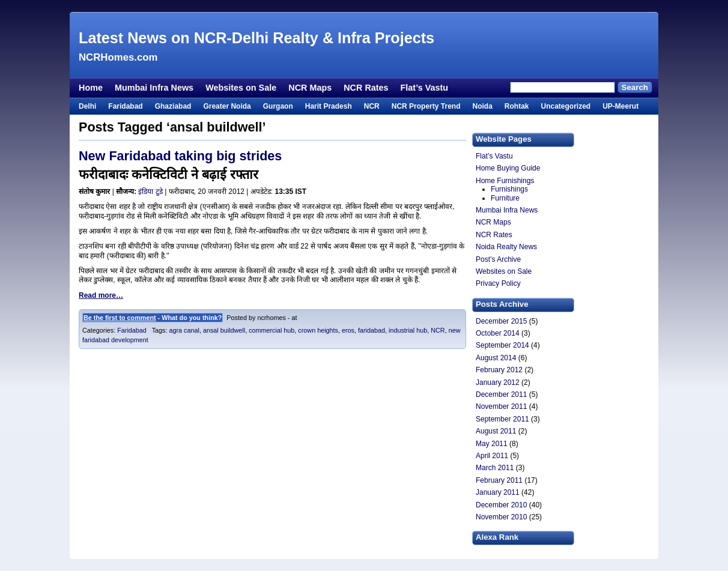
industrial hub (408, 330)
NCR (372, 106)
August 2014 (496, 358)
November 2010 (501, 517)
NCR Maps (310, 88)
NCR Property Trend (426, 106)
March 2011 (495, 468)
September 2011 (502, 419)
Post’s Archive (498, 259)
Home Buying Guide (508, 168)
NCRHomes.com (118, 57)
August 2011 (496, 431)
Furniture (505, 198)
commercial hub (271, 330)
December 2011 (501, 394)
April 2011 (492, 456)
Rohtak (517, 106)
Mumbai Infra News (154, 88)
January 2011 (498, 492)
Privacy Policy (498, 283)
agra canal (184, 330)
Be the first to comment (120, 318)
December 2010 (501, 505)
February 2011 (499, 480)
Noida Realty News (506, 247)
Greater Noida (227, 106)
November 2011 (501, 406)
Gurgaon (278, 106)
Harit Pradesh (329, 106)
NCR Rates (366, 88)
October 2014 (498, 333)
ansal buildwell (224, 330)
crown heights (318, 330)
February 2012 (499, 370)
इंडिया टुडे (150, 192)
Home (91, 88)
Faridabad (125, 106)
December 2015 (501, 321)
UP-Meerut (620, 106)
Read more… (101, 295)
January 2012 (498, 382)
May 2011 (492, 444)
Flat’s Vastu (424, 88)
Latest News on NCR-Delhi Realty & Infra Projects (256, 38)
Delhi (87, 106)
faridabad (372, 330)
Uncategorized (566, 106)
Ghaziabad (173, 106)
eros (348, 330)
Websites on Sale (241, 88)
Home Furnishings (505, 181)
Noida (482, 106)
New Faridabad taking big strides (180, 156)
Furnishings (509, 189)
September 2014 (502, 345)
